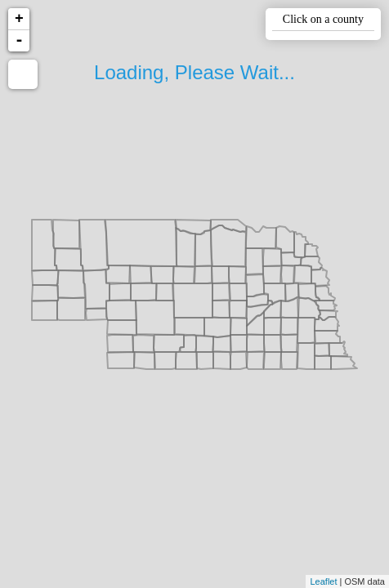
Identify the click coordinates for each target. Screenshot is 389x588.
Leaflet (323, 581)
